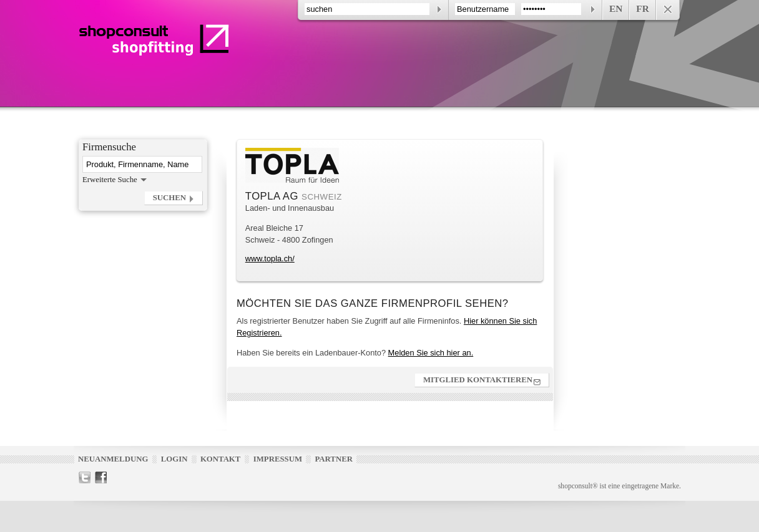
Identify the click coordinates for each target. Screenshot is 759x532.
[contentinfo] (489, 10)
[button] (174, 198)
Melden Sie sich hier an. (431, 353)
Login (174, 459)
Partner (333, 459)
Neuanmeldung (113, 459)
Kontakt (220, 459)
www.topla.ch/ (270, 259)
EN (616, 8)
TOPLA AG (273, 196)
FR (642, 8)
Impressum (278, 459)
